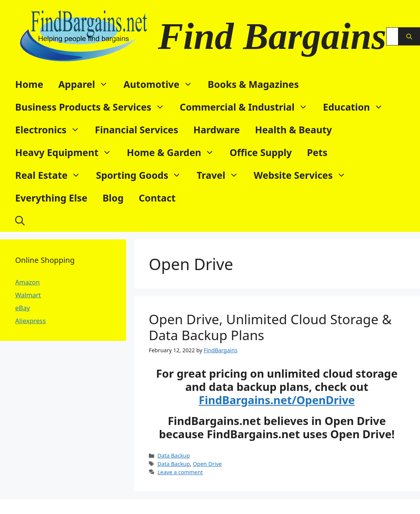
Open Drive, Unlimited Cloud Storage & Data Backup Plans (270, 327)
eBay (23, 308)
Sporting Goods (142, 175)
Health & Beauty (293, 130)
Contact (157, 198)
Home (29, 84)
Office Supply (261, 152)
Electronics (51, 130)
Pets (317, 152)
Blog (113, 198)
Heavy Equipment (67, 152)
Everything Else (51, 198)
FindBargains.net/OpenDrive (277, 400)
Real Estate (52, 175)
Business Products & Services (94, 107)
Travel (221, 175)
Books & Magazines (254, 84)
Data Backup (174, 455)
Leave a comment (180, 472)
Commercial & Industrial (248, 107)
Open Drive (207, 464)
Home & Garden (175, 152)
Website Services (304, 175)
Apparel (87, 84)
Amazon (27, 282)
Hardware (217, 130)
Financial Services (137, 130)
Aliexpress (30, 321)
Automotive (162, 84)
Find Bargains (272, 36)
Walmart (28, 295)
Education (357, 107)
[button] (20, 220)
